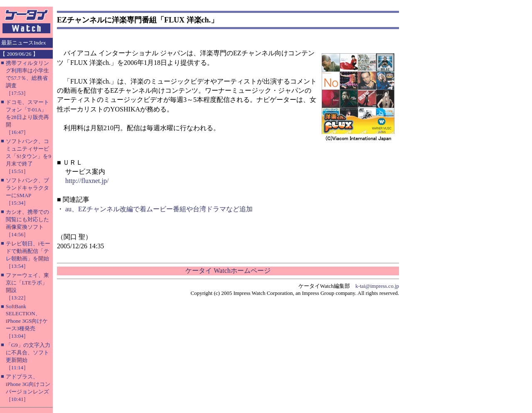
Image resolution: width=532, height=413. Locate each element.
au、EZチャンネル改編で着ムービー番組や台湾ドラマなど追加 (159, 209)
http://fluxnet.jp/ (87, 181)
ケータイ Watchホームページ (228, 271)
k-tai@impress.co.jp (377, 286)
